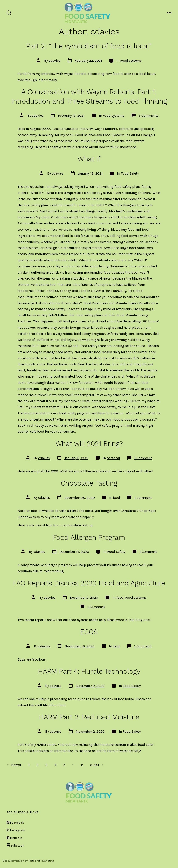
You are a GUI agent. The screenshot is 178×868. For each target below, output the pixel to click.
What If (89, 159)
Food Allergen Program (89, 537)
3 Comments (149, 116)
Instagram (16, 830)
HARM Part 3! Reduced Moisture (89, 717)
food (117, 498)
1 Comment (143, 458)
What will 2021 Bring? (89, 444)
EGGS (89, 632)
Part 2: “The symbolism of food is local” (89, 46)
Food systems (131, 60)
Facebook (15, 823)
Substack (15, 846)
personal (113, 458)
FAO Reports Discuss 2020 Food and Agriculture (89, 583)
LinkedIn (14, 838)
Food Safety (130, 173)
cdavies (54, 60)
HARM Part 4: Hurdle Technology (89, 671)
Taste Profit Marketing (41, 861)
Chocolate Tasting (89, 483)
